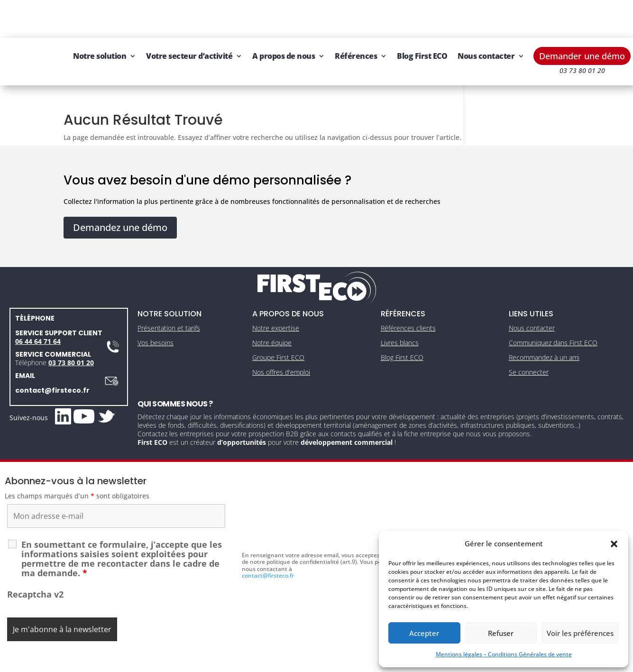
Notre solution (142, 18)
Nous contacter (144, 54)
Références (399, 18)
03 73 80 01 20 (71, 344)
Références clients (408, 310)
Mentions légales (272, 661)
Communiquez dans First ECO (553, 325)
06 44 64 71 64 (38, 323)
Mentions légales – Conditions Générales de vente (504, 654)
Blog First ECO (465, 18)
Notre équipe (272, 325)
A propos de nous (326, 18)
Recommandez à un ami (544, 339)
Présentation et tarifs (169, 310)
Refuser (501, 633)
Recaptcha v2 (35, 576)
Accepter (424, 633)
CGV (312, 661)
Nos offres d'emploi (281, 354)
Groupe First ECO (278, 339)
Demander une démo (582, 18)
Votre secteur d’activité (232, 18)
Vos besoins (156, 325)
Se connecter (529, 354)
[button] (614, 544)
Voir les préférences (580, 633)
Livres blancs (400, 325)
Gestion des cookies (356, 661)
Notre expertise (276, 310)
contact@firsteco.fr (52, 372)
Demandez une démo (120, 209)
